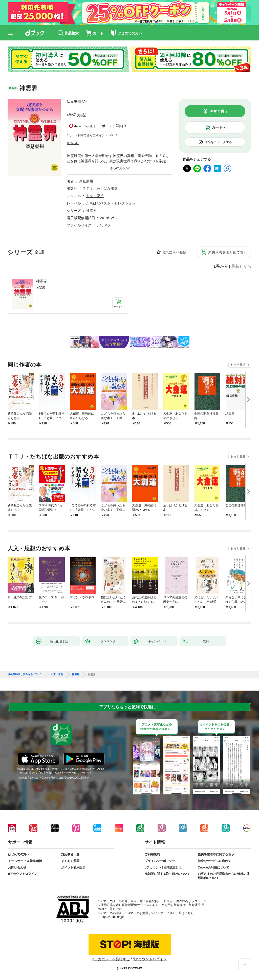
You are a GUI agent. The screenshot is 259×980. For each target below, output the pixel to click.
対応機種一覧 (70, 854)
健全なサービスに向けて (214, 861)
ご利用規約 (152, 854)
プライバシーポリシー (160, 861)
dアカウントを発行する (111, 959)
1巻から (221, 266)
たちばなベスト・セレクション (111, 203)
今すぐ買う (219, 111)
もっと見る (238, 365)
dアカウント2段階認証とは (163, 868)
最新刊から (241, 266)
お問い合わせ (17, 868)
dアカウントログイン (23, 874)
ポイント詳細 (112, 126)
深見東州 (74, 102)
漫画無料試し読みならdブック (25, 674)
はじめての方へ (19, 854)
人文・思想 (95, 196)
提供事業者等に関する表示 (216, 854)
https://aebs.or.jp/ (112, 917)
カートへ (219, 127)
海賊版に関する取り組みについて (167, 874)
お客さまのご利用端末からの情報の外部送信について (224, 876)
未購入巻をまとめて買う (228, 252)
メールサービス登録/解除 (25, 861)
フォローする (84, 102)
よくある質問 (70, 861)
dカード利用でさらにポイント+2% (90, 135)
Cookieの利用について (213, 868)
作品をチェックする (218, 142)
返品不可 (73, 143)
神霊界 (41, 281)
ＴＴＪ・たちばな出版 (100, 189)
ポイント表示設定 (73, 868)
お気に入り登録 (174, 252)
